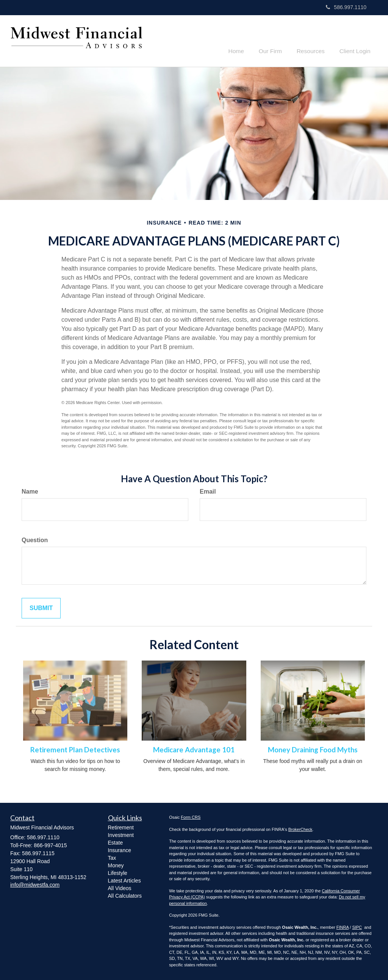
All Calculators (125, 895)
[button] (278, 39)
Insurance (120, 849)
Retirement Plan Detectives (75, 749)
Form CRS (191, 816)
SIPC (357, 926)
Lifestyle (118, 872)
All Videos (120, 887)
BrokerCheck (300, 828)
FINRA (343, 926)
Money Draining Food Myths (313, 749)
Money (116, 864)
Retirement (121, 826)
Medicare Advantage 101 (194, 749)
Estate (116, 842)
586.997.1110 (346, 7)
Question (35, 539)
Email (208, 490)
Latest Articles (124, 879)
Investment (121, 834)
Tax (112, 857)
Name (30, 490)
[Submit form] (41, 607)
